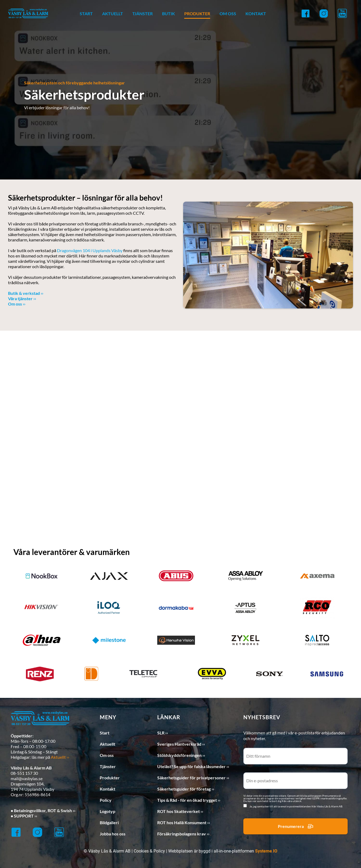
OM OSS (228, 13)
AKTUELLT (113, 13)
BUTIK (168, 13)
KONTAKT (256, 13)
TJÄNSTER (143, 13)
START (86, 13)
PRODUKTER (197, 13)
